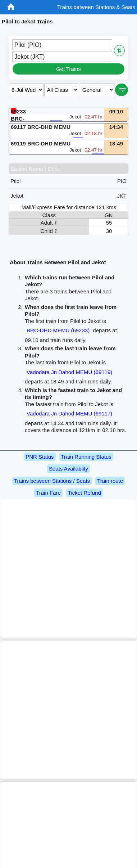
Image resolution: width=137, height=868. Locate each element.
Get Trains (68, 69)
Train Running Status (86, 457)
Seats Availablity (68, 469)
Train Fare (48, 493)
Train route (110, 481)
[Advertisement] (67, 569)
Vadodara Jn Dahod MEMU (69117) (69, 413)
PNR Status (40, 457)
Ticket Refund (85, 493)
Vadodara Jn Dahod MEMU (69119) (69, 372)
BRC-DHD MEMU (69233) (58, 330)
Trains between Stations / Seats (52, 481)
